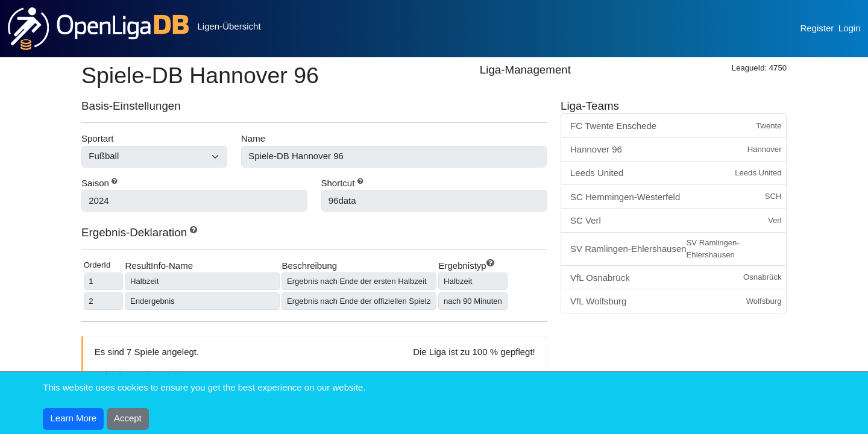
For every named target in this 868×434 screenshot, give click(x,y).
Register (817, 28)
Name (253, 138)
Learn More (74, 418)
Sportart (97, 138)
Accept (128, 418)
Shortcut (338, 183)
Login (850, 28)
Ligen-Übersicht (229, 26)
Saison (95, 183)
